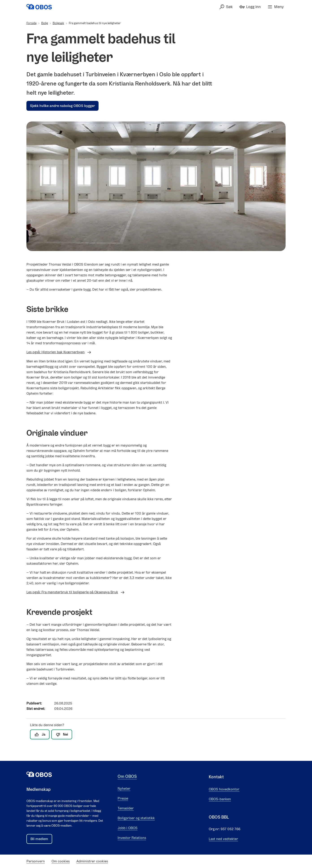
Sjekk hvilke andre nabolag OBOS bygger (62, 106)
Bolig (45, 23)
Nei (62, 734)
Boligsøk (58, 23)
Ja (40, 734)
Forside (31, 23)
